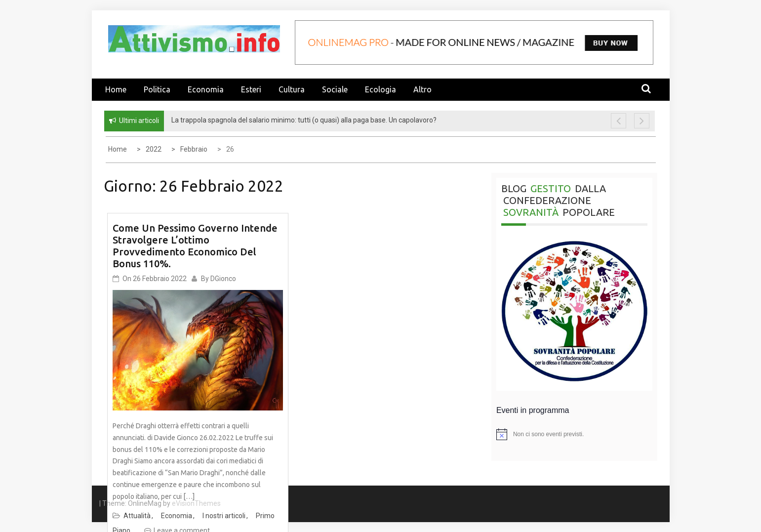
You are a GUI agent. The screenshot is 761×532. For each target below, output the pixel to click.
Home (116, 89)
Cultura (292, 89)
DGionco (223, 279)
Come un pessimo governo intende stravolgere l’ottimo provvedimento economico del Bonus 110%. (195, 246)
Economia (206, 89)
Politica (157, 89)
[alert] (575, 434)
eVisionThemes (196, 503)
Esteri (251, 89)
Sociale (335, 89)
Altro (422, 89)
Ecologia (380, 89)
